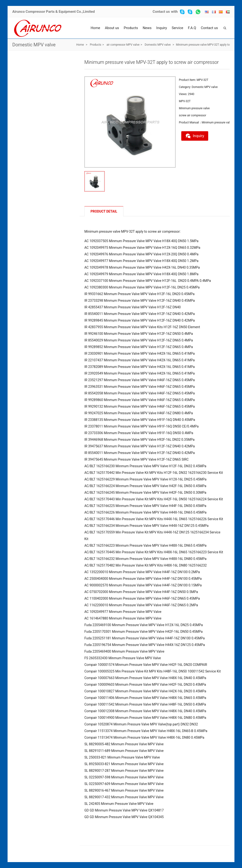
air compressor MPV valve (123, 45)
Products (131, 28)
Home (95, 28)
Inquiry (162, 28)
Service (177, 28)
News (147, 28)
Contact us (161, 12)
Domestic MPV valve (34, 45)
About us (112, 28)
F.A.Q (192, 28)
